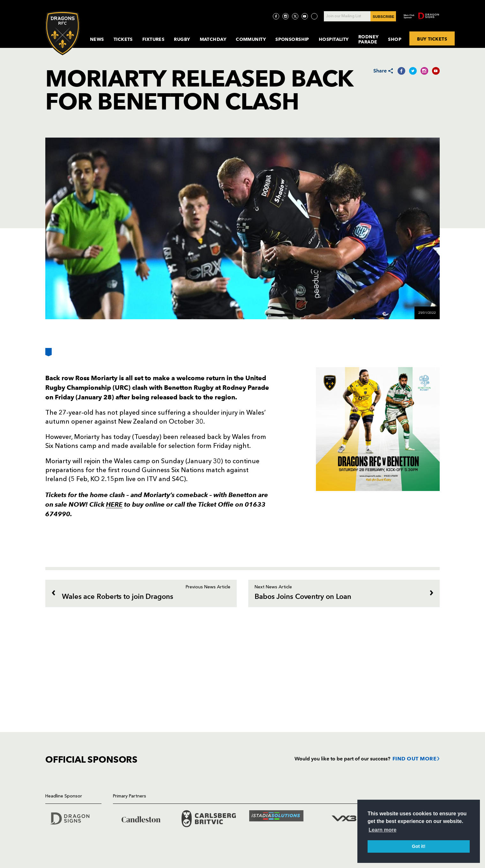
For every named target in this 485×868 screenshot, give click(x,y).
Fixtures (153, 39)
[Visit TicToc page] (314, 16)
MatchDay (213, 39)
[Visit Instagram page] (286, 16)
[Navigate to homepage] (63, 33)
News (97, 39)
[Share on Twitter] (413, 71)
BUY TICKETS (432, 39)
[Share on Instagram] (424, 71)
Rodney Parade (369, 39)
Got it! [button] (419, 846)
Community (251, 39)
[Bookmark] (48, 355)
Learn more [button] (382, 830)
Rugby (182, 39)
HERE (114, 504)
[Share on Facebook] (401, 71)
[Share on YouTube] (436, 71)
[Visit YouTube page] (305, 16)
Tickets (123, 39)
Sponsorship (292, 39)
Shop (395, 39)
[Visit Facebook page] (276, 16)
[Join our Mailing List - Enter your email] (360, 16)
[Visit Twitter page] (295, 16)
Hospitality (334, 39)
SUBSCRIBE (384, 17)
